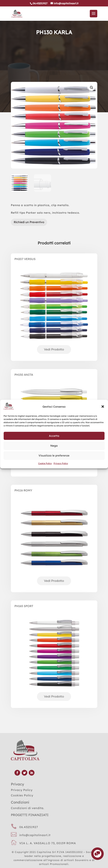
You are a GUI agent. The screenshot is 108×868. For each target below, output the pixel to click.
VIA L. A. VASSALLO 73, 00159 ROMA (48, 843)
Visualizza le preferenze (54, 455)
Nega (54, 446)
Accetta (54, 436)
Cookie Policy (45, 464)
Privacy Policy (61, 464)
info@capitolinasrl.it (35, 835)
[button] (103, 407)
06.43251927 (29, 827)
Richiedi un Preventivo (29, 222)
